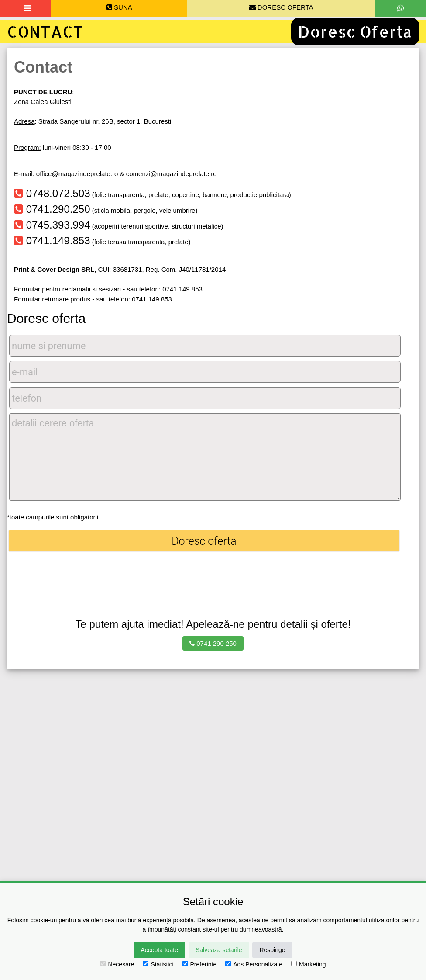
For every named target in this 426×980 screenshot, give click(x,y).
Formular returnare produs (52, 299)
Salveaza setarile (219, 950)
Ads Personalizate (254, 964)
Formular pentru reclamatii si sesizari (67, 289)
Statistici (158, 964)
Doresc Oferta (355, 31)
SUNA (119, 7)
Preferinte (200, 964)
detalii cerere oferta (205, 457)
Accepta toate (159, 950)
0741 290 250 (213, 643)
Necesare (117, 964)
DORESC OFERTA (281, 7)
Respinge (272, 950)
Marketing (308, 964)
